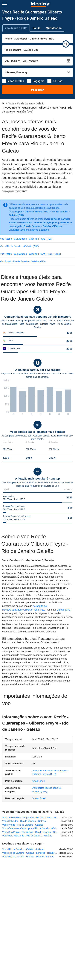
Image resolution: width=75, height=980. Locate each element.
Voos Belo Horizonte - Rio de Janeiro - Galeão (27, 836)
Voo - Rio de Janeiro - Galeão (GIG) (19, 246)
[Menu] (4, 4)
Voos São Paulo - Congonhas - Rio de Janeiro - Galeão (32, 817)
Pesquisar (37, 90)
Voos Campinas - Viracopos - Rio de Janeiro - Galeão (31, 828)
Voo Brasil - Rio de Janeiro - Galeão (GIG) (23, 261)
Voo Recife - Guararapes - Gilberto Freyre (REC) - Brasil (30, 254)
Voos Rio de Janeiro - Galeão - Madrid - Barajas (28, 857)
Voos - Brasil (39, 798)
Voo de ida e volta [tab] (16, 28)
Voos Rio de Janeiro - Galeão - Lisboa (23, 849)
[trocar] (66, 44)
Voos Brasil (38, 781)
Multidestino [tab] (54, 28)
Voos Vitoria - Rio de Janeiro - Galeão (23, 825)
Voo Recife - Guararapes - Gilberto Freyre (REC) (26, 239)
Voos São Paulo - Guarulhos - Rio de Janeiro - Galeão (32, 832)
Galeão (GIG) (64, 610)
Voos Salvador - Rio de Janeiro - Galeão (24, 821)
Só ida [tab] (36, 28)
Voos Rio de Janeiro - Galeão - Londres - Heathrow (30, 853)
